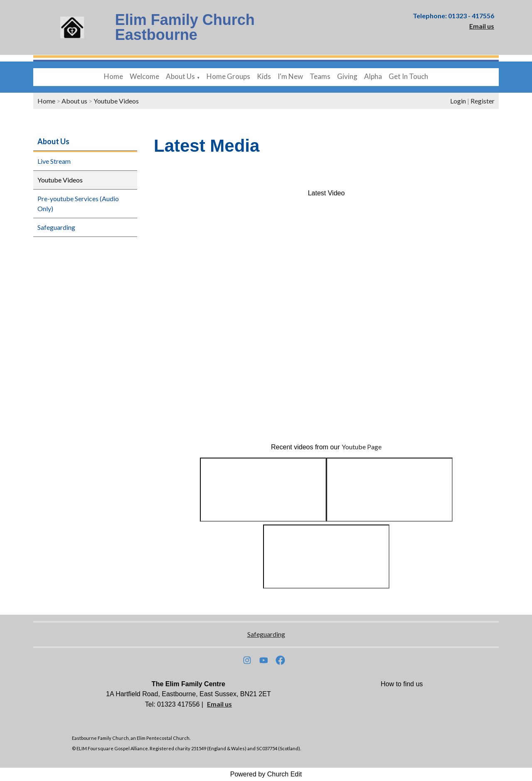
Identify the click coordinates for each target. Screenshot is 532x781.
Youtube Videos (116, 101)
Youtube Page (362, 447)
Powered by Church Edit (266, 774)
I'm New (290, 76)
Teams (320, 76)
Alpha (373, 76)
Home (113, 76)
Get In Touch (408, 76)
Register (483, 101)
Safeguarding (56, 227)
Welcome (144, 76)
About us (74, 101)
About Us (180, 76)
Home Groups (228, 76)
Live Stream (54, 161)
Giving (347, 76)
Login (458, 101)
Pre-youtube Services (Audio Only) (78, 203)
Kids (264, 76)
